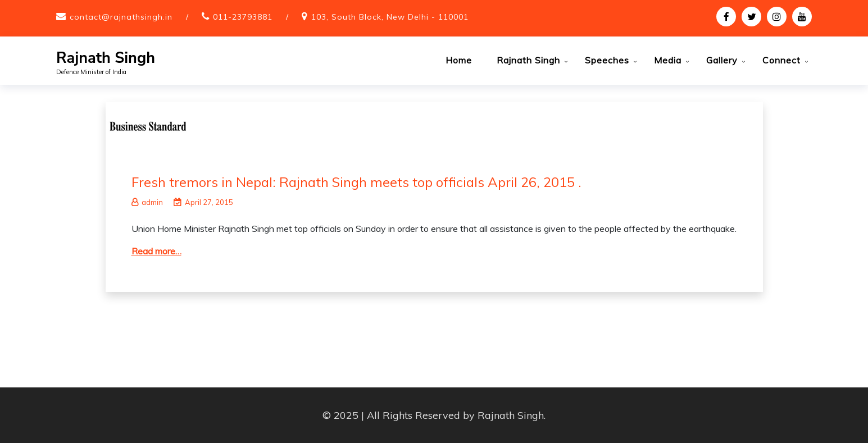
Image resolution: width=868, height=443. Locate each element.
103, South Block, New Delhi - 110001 (390, 17)
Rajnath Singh (106, 58)
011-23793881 (243, 17)
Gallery (722, 60)
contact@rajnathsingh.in (121, 17)
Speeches (607, 60)
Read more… (156, 251)
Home (459, 60)
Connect (781, 60)
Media (668, 60)
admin (147, 202)
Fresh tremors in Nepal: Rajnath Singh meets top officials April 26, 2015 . (356, 182)
